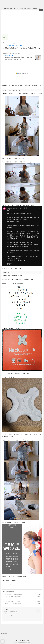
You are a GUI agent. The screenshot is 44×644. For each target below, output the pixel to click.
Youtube (26, 642)
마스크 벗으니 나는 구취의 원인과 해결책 (11, 597)
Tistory (21, 640)
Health (4, 591)
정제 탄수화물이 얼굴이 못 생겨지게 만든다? (12, 603)
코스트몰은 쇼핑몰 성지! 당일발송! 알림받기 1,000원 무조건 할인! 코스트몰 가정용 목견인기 (18, 58)
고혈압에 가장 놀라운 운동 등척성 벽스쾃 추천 (12, 595)
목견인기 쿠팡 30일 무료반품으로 (13, 45)
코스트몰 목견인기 (9, 55)
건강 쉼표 (7, 610)
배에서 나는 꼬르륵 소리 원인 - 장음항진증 (11, 601)
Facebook (23, 642)
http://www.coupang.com (8, 43)
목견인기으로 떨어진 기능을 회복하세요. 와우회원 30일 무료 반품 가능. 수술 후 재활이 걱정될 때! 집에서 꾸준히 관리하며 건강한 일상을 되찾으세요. (22, 48)
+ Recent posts (4, 633)
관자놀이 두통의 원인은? (8, 599)
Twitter (19, 642)
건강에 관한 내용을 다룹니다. (11, 612)
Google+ (29, 642)
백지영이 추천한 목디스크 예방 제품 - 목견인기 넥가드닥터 (22, 9)
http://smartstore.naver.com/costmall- (10, 53)
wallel (28, 640)
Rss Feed (15, 642)
